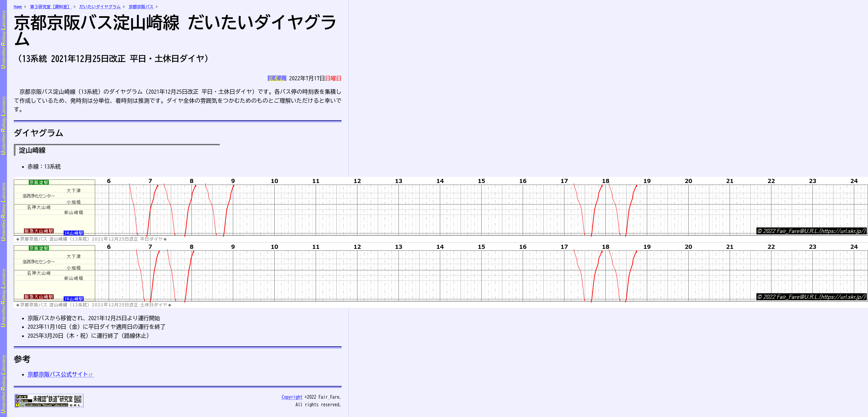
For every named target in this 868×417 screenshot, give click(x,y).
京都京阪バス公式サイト (58, 374)
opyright (292, 397)
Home (18, 7)
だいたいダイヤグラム (100, 7)
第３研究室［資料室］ (51, 7)
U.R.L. (277, 78)
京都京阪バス (141, 7)
